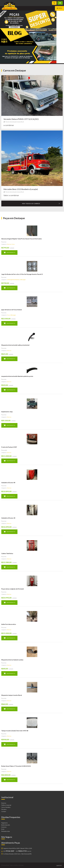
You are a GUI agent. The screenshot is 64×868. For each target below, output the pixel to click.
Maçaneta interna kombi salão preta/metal (15, 345)
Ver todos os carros (41, 204)
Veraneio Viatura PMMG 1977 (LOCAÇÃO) (21, 119)
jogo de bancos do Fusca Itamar (12, 310)
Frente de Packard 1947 (9, 447)
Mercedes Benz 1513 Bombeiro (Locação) (21, 189)
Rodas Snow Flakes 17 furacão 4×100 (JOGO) (16, 766)
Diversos (9, 244)
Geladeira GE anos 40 (8, 483)
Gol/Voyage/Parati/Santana (13, 280)
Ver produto (11, 252)
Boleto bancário (6, 825)
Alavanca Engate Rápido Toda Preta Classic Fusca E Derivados (22, 239)
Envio (3, 829)
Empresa (4, 803)
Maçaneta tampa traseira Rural (12, 695)
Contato (4, 811)
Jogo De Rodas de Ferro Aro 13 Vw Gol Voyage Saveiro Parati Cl (22, 274)
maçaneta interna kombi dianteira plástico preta (17, 376)
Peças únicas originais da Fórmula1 (13, 589)
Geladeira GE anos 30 (8, 518)
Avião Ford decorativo (9, 624)
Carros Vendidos (6, 807)
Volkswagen (23, 280)
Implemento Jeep (7, 412)
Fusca (13, 244)
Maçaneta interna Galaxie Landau (12, 660)
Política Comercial (6, 805)
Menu (59, 8)
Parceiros (4, 809)
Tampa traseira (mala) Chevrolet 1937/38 (15, 731)
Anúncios (4, 827)
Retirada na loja (6, 831)
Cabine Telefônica (7, 553)
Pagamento (4, 823)
